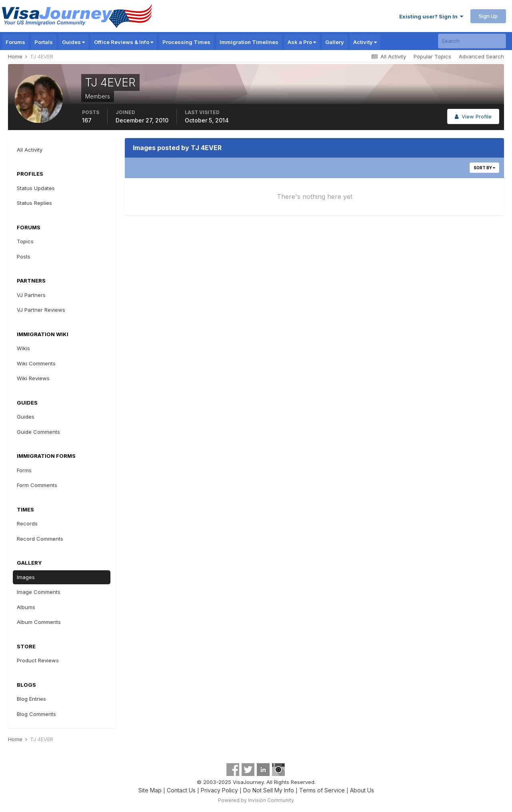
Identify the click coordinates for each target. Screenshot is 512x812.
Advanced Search (481, 56)
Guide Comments (38, 432)
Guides (73, 42)
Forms (24, 470)
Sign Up (488, 16)
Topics (25, 241)
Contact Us (181, 790)
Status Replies (34, 203)
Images (26, 577)
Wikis (23, 348)
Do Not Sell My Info (269, 790)
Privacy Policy (219, 790)
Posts (24, 257)
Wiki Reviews (33, 378)
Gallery (335, 42)
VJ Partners (31, 295)
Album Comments (39, 622)
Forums (15, 42)
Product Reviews (38, 660)
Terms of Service (322, 790)
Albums (26, 607)
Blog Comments (36, 714)
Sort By (484, 168)
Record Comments (40, 539)
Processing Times (186, 42)
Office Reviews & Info (124, 42)
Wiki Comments (36, 363)
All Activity (30, 150)
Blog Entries (31, 699)
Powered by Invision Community (256, 800)
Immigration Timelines (249, 42)
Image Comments (39, 592)
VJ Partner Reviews (41, 310)
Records (27, 523)
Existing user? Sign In (431, 16)
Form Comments (37, 485)
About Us (362, 790)
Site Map (150, 790)
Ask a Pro (302, 42)
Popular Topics (432, 56)
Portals (44, 42)
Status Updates (36, 188)
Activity (365, 42)
